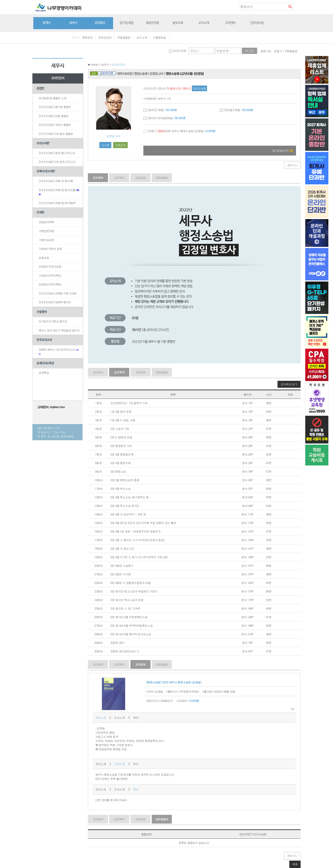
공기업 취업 (126, 23)
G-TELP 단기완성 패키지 (53, 321)
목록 (295, 864)
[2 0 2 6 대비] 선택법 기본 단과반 (58, 293)
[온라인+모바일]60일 (164, 118)
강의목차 (119, 178)
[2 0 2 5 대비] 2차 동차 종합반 (56, 134)
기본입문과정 (46, 231)
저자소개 (101, 718)
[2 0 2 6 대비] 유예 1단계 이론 (56, 181)
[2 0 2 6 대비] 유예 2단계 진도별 (59, 192)
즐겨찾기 (297, 6)
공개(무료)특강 (45, 363)
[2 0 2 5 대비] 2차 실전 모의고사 (57, 162)
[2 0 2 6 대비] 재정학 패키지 (55, 302)
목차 (136, 718)
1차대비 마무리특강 (50, 275)
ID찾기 (278, 51)
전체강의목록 (46, 222)
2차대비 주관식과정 (50, 266)
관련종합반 (162, 178)
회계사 (47, 23)
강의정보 (98, 178)
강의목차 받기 (289, 384)
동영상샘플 (199, 88)
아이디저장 (177, 51)
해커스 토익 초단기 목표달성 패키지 (59, 330)
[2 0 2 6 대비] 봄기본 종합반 (55, 107)
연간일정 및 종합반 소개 (52, 98)
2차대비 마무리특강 (50, 284)
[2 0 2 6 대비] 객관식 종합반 (55, 125)
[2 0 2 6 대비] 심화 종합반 (54, 116)
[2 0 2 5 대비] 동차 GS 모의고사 (57, 153)
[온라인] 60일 (160, 110)
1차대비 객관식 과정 (50, 249)
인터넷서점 (257, 23)
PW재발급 (291, 51)
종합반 (40, 88)
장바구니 (292, 165)
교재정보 (141, 178)
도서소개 (120, 718)
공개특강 (100, 23)
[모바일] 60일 (236, 110)
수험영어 (42, 312)
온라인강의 (105, 37)
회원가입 (266, 51)
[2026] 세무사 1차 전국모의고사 (59, 352)
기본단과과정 (46, 240)
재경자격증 (152, 23)
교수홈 (105, 145)
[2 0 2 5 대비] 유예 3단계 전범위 (57, 203)
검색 (290, 6)
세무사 (73, 23)
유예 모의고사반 (46, 171)
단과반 (40, 212)
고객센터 (230, 23)
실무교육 (178, 23)
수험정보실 (159, 37)
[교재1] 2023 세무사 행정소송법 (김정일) (179, 131)
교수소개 (203, 23)
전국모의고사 (44, 340)
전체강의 (120, 145)
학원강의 (87, 37)
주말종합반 (124, 37)
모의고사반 (43, 143)
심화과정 (44, 258)
